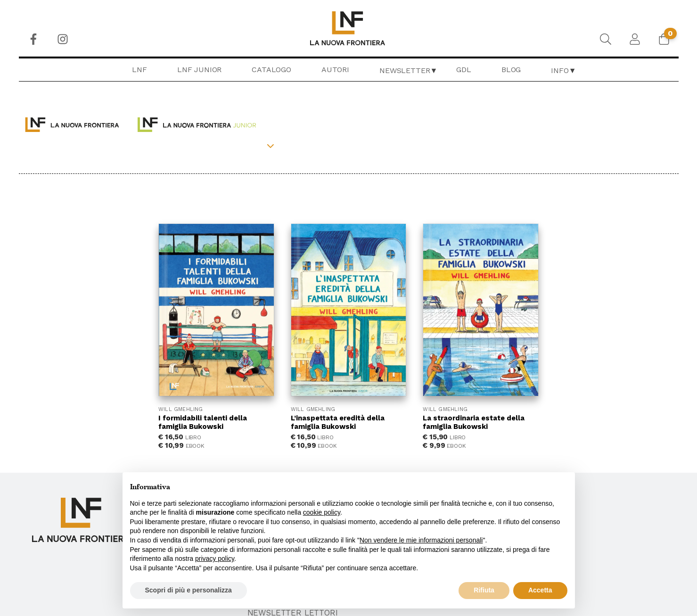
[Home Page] (348, 28)
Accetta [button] (540, 590)
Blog (511, 70)
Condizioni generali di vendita (587, 453)
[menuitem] (33, 39)
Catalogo (271, 70)
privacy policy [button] (215, 559)
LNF (139, 70)
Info (560, 70)
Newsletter (405, 70)
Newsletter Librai (561, 501)
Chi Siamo (375, 453)
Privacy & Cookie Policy (570, 465)
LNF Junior (199, 70)
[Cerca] (606, 39)
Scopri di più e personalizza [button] (189, 590)
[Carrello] (664, 39)
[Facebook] (33, 39)
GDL (464, 70)
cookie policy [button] (322, 512)
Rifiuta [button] (484, 590)
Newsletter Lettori (565, 489)
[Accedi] (635, 39)
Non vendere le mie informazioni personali (421, 540)
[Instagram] (63, 39)
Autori (335, 70)
